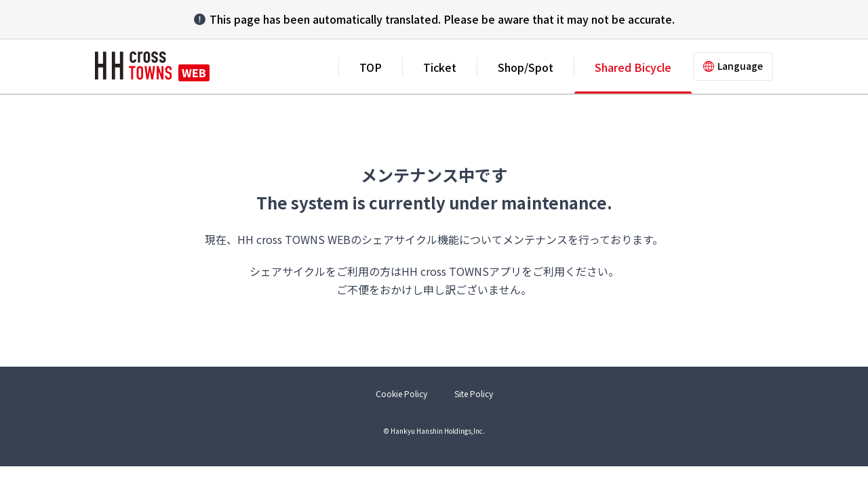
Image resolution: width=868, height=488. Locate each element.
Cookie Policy (401, 393)
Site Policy (474, 393)
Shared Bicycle (633, 67)
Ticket (440, 67)
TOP (371, 67)
